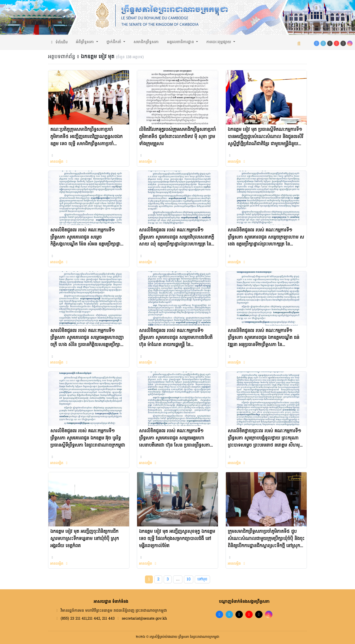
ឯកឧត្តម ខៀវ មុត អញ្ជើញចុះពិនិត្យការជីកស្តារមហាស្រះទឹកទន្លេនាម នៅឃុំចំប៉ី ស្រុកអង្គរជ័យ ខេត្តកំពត (85, 539)
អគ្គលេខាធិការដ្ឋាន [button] (181, 42)
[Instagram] (350, 43)
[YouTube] (337, 43)
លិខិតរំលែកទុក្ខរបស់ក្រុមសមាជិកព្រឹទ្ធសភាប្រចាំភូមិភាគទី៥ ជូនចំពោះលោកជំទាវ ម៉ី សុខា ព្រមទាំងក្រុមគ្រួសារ (177, 137)
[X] (259, 614)
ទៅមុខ (202, 579)
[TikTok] (330, 43)
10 (189, 579)
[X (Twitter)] (343, 43)
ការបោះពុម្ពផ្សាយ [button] (219, 42)
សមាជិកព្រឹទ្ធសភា (146, 42)
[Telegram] (323, 43)
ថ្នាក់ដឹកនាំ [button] (115, 42)
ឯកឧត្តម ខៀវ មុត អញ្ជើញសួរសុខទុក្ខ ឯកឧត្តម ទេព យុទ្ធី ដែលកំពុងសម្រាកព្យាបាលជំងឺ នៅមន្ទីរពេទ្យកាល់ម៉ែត (177, 539)
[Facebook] (317, 43)
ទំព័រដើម (59, 42)
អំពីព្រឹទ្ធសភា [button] (86, 42)
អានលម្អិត (60, 162)
